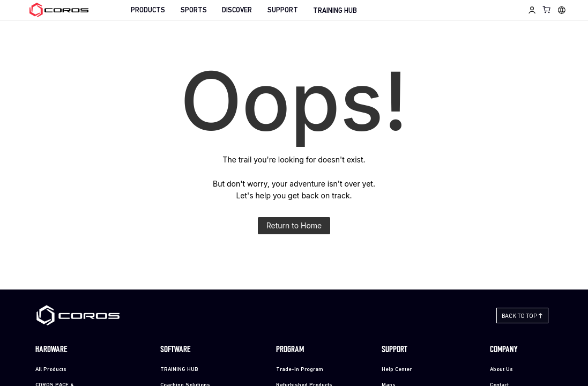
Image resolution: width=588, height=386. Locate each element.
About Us (501, 370)
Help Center (397, 370)
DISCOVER (237, 10)
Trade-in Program (300, 370)
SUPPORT (283, 10)
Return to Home (294, 225)
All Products (51, 370)
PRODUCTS (148, 10)
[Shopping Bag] (547, 9)
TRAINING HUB (335, 11)
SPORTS (194, 10)
